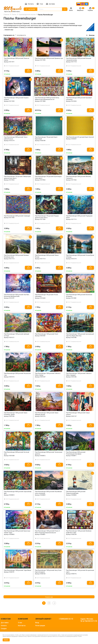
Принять (6, 640)
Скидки (4, 629)
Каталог (30, 9)
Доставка (50, 4)
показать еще (9, 30)
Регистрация (40, 626)
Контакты (29, 4)
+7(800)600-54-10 (66, 619)
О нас (40, 4)
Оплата (4, 626)
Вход (37, 623)
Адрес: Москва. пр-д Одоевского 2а (89, 620)
